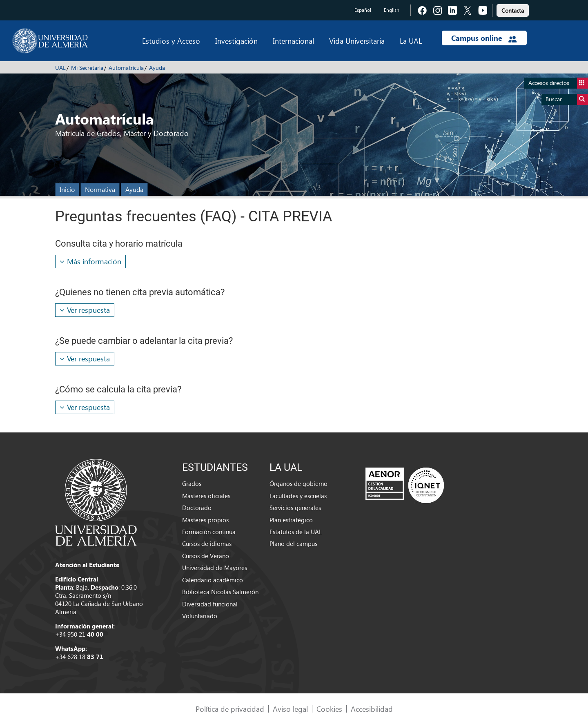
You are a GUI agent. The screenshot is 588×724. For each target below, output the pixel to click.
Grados (192, 483)
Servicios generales (295, 508)
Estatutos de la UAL (296, 532)
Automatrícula (126, 68)
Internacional (293, 41)
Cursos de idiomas (207, 544)
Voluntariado (200, 616)
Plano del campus (293, 544)
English (392, 10)
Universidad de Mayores (215, 568)
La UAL (411, 41)
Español (363, 10)
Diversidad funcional (210, 604)
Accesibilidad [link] (372, 709)
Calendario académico (213, 580)
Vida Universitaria (357, 41)
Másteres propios (205, 520)
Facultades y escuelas (298, 496)
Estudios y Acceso (171, 41)
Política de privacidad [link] (230, 709)
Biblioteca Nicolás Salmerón (220, 592)
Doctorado (197, 508)
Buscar (567, 99)
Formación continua (209, 532)
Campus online (484, 38)
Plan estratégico (291, 520)
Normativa (100, 189)
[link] (513, 9)
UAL (60, 68)
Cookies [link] (329, 709)
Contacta (513, 10)
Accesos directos (558, 83)
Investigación (236, 41)
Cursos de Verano (206, 556)
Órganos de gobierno (298, 483)
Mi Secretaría (87, 68)
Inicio (67, 189)
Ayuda (157, 68)
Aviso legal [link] (290, 709)
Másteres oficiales (206, 496)
